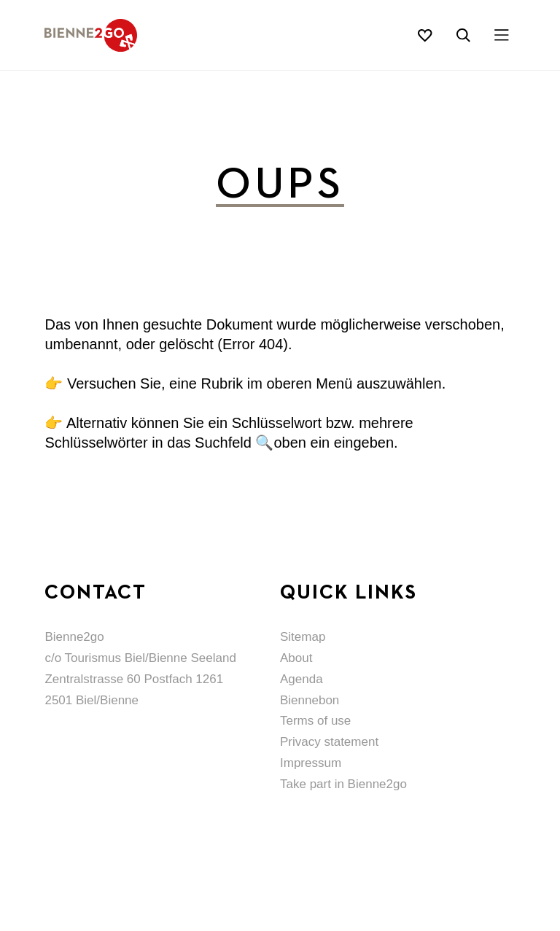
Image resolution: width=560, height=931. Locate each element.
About (296, 658)
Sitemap (303, 637)
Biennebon (310, 700)
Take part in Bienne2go (343, 784)
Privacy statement (329, 742)
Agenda (302, 679)
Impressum (311, 763)
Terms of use (315, 721)
